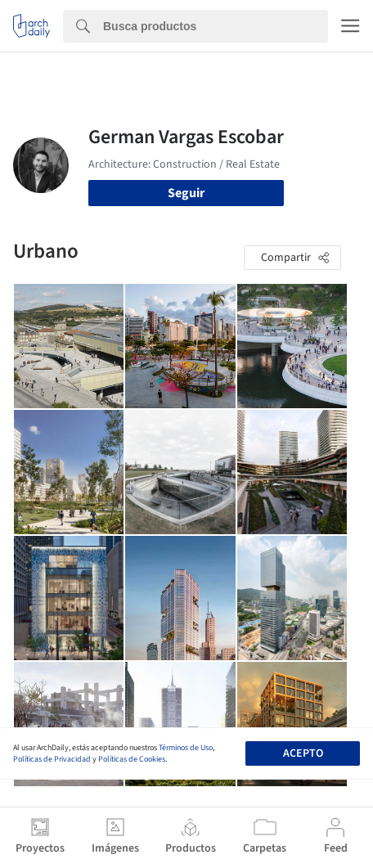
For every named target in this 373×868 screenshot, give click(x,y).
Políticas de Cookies (132, 759)
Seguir (186, 193)
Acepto (303, 753)
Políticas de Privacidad (52, 759)
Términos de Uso (186, 748)
